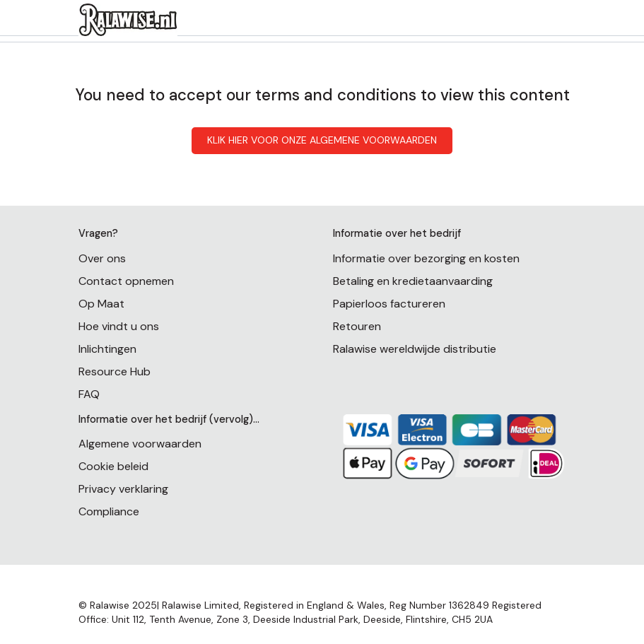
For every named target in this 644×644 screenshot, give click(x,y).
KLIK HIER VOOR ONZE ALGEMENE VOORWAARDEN (322, 140)
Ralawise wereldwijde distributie (415, 349)
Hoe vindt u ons (119, 326)
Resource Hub (115, 371)
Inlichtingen (107, 349)
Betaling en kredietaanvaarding (413, 281)
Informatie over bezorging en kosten (426, 258)
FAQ (89, 394)
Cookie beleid (113, 466)
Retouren (357, 326)
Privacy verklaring (123, 489)
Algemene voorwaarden (140, 444)
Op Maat (101, 304)
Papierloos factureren (389, 304)
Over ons (102, 258)
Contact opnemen (126, 281)
